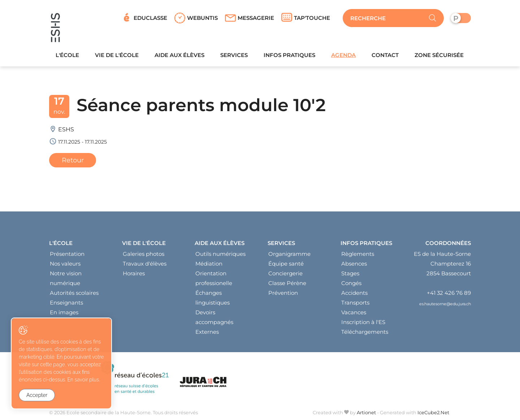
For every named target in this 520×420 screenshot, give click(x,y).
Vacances (354, 312)
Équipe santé (286, 264)
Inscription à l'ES (363, 322)
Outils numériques (220, 254)
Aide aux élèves (179, 55)
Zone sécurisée (439, 55)
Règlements (358, 254)
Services (234, 55)
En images (64, 312)
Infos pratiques (289, 55)
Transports (355, 303)
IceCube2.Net (433, 412)
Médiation (209, 264)
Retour (73, 160)
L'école (67, 55)
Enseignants (66, 303)
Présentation (67, 254)
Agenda (343, 55)
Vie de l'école (117, 55)
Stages (350, 273)
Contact (385, 55)
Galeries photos (144, 254)
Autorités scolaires (74, 293)
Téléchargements (365, 332)
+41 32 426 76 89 (449, 293)
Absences (354, 264)
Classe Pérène (287, 283)
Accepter (37, 395)
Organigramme (289, 254)
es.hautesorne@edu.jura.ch (445, 304)
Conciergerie (285, 273)
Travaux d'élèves (145, 264)
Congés (351, 283)
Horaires (134, 273)
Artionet (366, 412)
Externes (207, 332)
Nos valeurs (65, 264)
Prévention (283, 293)
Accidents (354, 293)
